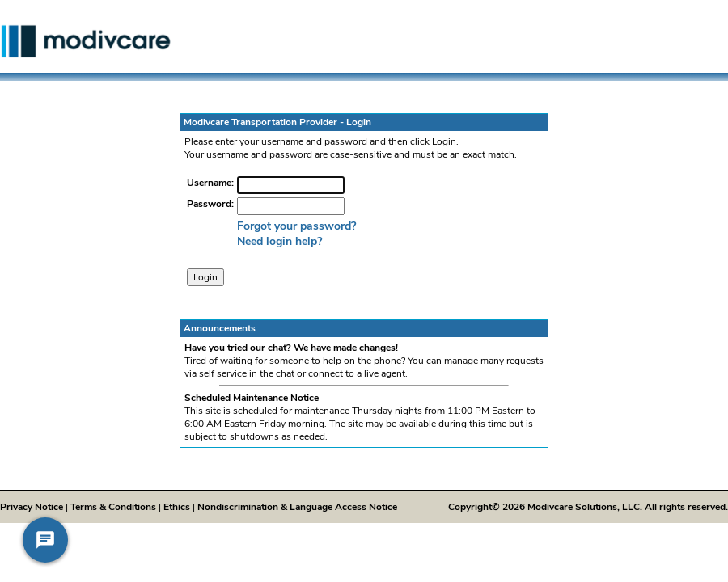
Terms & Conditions (113, 507)
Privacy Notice (32, 507)
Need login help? (279, 241)
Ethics (177, 507)
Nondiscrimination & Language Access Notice (297, 507)
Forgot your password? (296, 226)
